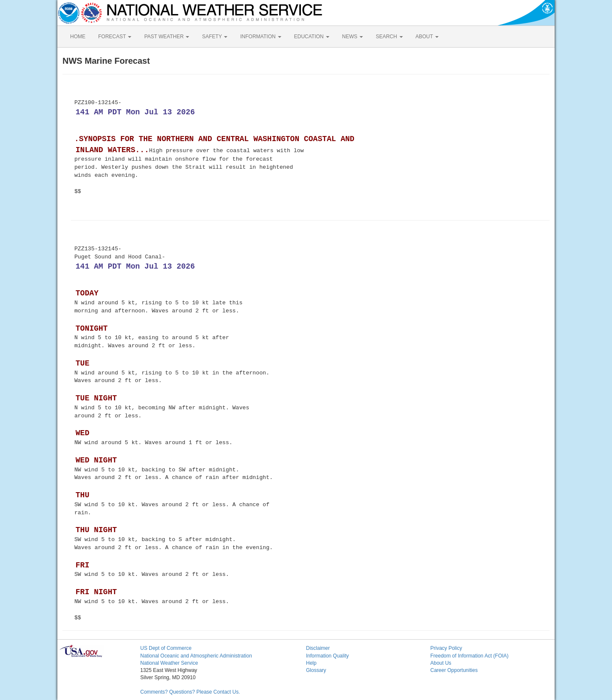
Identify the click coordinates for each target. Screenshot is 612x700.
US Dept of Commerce (166, 648)
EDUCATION (312, 37)
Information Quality (327, 656)
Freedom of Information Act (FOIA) (470, 656)
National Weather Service (169, 663)
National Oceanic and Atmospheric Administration (196, 656)
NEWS (353, 37)
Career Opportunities (454, 670)
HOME (78, 37)
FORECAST (115, 37)
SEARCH (389, 37)
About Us (441, 663)
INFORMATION (261, 37)
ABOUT (427, 37)
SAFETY (215, 37)
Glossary (316, 670)
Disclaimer (318, 648)
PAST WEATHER (167, 37)
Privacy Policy (446, 648)
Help (311, 663)
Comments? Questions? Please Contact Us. (190, 692)
